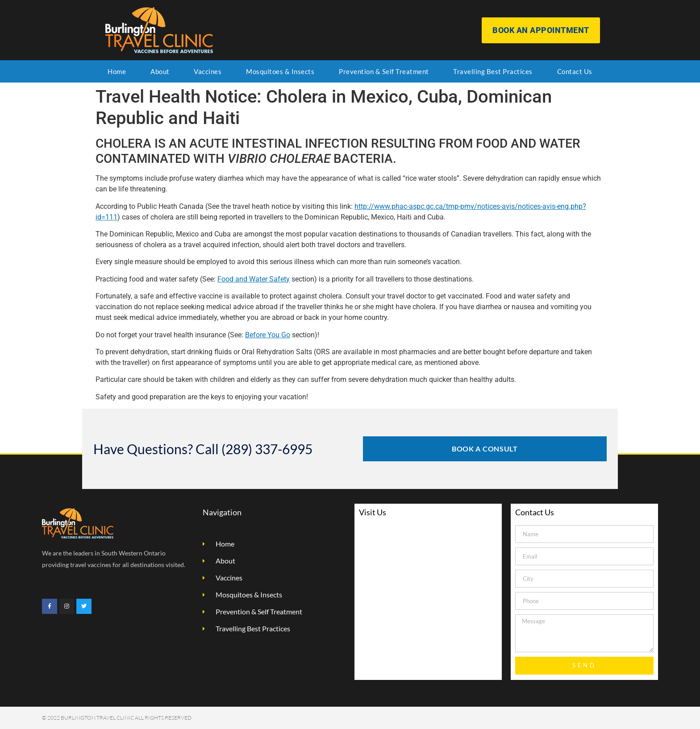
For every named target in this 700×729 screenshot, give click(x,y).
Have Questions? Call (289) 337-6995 (203, 449)
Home (117, 71)
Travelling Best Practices (493, 71)
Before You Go (268, 335)
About (160, 71)
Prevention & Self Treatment (384, 71)
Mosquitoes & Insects (280, 71)
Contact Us (575, 71)
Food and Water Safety (254, 279)
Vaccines (208, 71)
